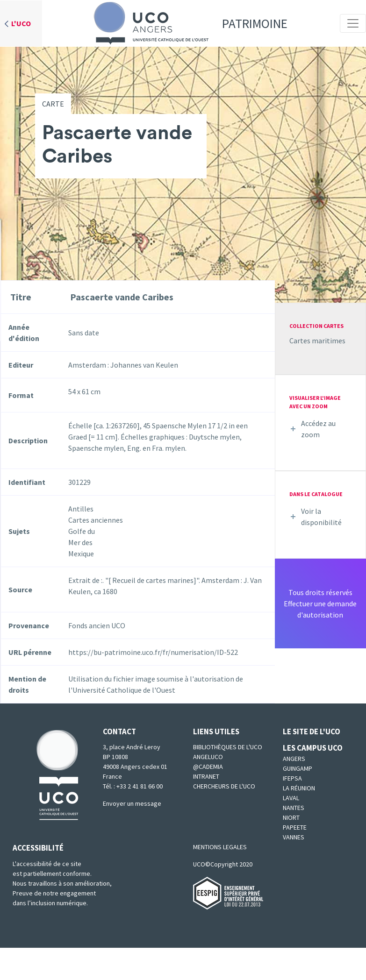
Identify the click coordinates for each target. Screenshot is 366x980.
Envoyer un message (132, 803)
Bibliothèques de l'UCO (228, 747)
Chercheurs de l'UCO (224, 786)
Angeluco (208, 757)
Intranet (206, 776)
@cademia (208, 767)
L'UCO (21, 23)
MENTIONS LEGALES (220, 847)
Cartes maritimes (317, 341)
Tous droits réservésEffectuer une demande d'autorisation (320, 604)
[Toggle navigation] (353, 23)
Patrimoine (187, 23)
